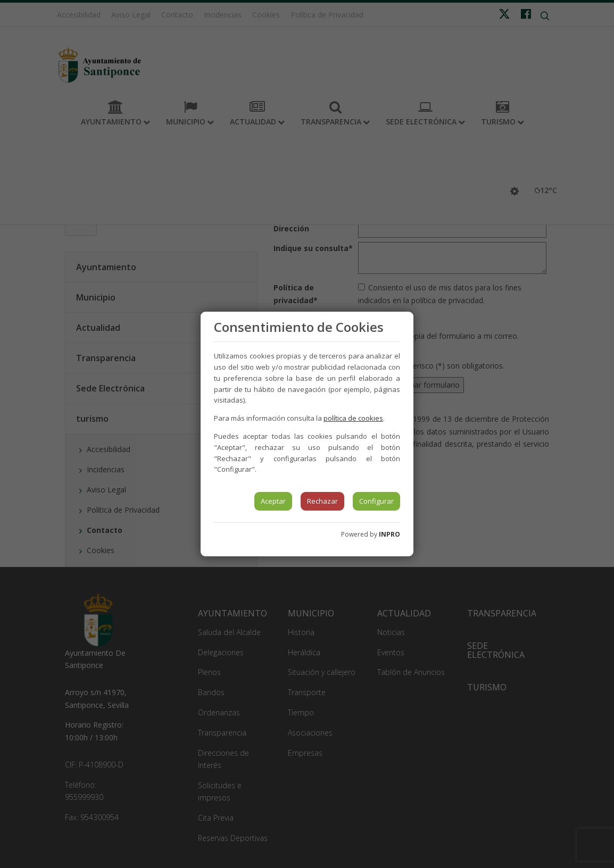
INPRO (389, 534)
